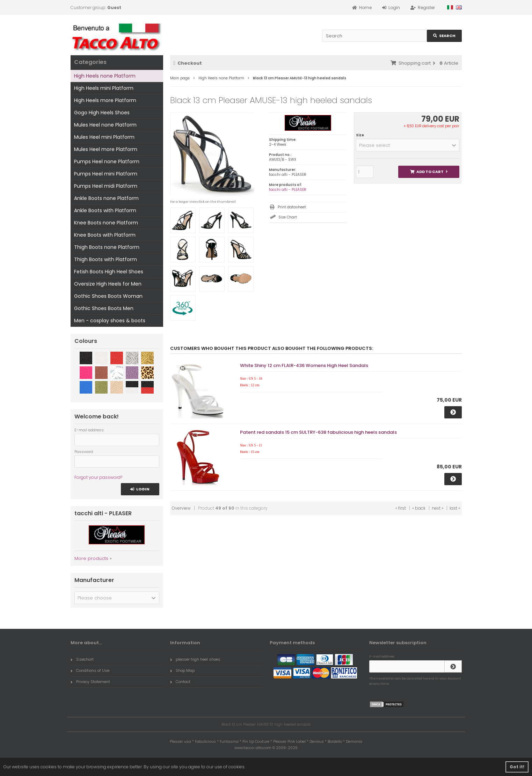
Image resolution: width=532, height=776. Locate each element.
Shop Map (182, 670)
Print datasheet (292, 207)
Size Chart (288, 217)
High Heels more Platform (105, 100)
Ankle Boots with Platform (105, 210)
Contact (180, 682)
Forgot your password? (98, 477)
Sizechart (82, 659)
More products (91, 558)
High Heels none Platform (105, 76)
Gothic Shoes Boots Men (104, 308)
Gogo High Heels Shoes (102, 113)
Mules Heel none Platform (105, 125)
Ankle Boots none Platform (106, 198)
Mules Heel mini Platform (104, 137)
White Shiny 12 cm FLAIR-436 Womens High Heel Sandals (304, 365)
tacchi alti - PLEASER (288, 190)
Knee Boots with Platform (105, 235)
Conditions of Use (90, 670)
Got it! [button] (517, 767)
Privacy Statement (90, 682)
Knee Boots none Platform (106, 223)
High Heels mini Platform (104, 88)
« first (401, 508)
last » (455, 508)
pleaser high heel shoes (195, 659)
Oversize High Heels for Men (108, 284)
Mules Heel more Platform (106, 149)
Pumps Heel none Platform (107, 161)
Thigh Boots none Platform (107, 247)
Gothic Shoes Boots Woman (108, 296)
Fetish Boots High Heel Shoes (109, 272)
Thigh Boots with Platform (105, 259)
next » (438, 508)
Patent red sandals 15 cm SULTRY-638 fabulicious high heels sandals (318, 432)
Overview (181, 508)
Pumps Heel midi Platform (106, 186)
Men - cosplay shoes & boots (110, 321)
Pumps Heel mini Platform (106, 174)
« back (419, 508)
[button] (408, 145)
